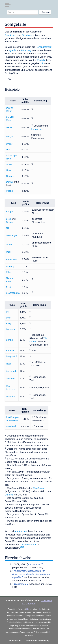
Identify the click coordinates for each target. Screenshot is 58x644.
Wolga (9, 136)
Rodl (8, 364)
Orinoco (10, 244)
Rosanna (11, 397)
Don (8, 150)
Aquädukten (21, 531)
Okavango (11, 235)
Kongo (9, 211)
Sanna (9, 340)
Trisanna (11, 379)
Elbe (8, 272)
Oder (9, 252)
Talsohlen (27, 35)
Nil (7, 228)
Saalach (10, 351)
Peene (9, 191)
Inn (8, 312)
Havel (9, 170)
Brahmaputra (13, 293)
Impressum (15, 641)
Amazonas (12, 259)
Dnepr (9, 144)
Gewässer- (10, 35)
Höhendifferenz (44, 47)
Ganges (10, 176)
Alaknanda (12, 371)
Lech (9, 318)
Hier (40, 609)
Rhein (9, 287)
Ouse (9, 164)
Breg (9, 219)
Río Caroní (39, 488)
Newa (9, 127)
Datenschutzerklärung (37, 641)
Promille (41, 60)
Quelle (13, 50)
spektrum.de (34, 564)
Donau (10, 182)
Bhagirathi (11, 356)
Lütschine (11, 329)
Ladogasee (37, 129)
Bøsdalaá (11, 426)
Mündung (26, 50)
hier (28, 609)
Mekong (10, 267)
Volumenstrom (28, 544)
